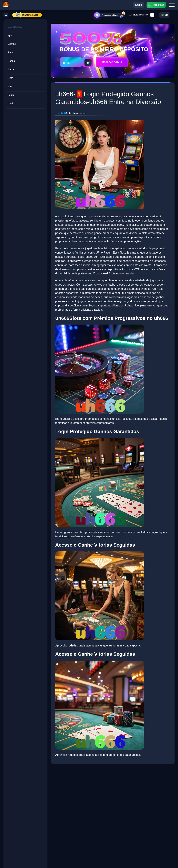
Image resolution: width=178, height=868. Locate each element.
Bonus (11, 61)
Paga (11, 52)
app (10, 35)
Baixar (11, 69)
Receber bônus (112, 62)
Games (12, 44)
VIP (10, 86)
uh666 (62, 113)
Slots (11, 78)
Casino (12, 104)
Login (139, 5)
